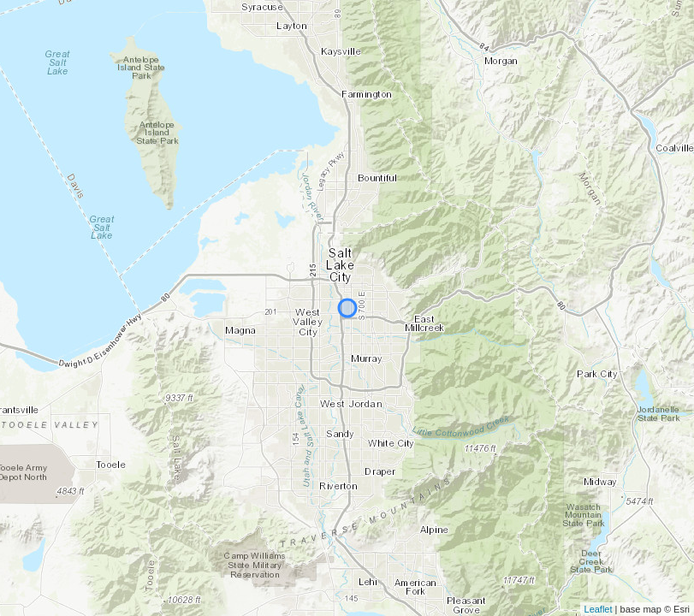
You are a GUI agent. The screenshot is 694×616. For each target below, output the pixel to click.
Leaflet (599, 609)
